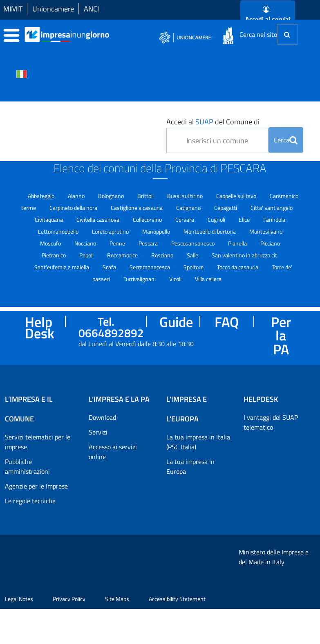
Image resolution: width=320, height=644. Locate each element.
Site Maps (117, 634)
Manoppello (157, 231)
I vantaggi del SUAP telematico (271, 422)
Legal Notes (19, 634)
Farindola (274, 220)
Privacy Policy (69, 634)
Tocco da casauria (238, 267)
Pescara (149, 243)
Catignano (189, 208)
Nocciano (86, 243)
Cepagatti (226, 208)
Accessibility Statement (177, 634)
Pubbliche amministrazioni (27, 466)
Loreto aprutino (111, 231)
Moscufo (51, 243)
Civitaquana (49, 220)
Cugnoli (217, 220)
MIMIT (13, 9)
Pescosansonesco (194, 243)
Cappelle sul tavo (237, 196)
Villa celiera (208, 279)
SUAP (204, 122)
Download (102, 417)
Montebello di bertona (210, 231)
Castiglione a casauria (137, 208)
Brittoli (146, 196)
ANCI (91, 9)
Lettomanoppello (59, 231)
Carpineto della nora (74, 208)
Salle (193, 255)
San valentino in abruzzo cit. (245, 255)
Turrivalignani (140, 279)
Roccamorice (123, 255)
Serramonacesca (150, 267)
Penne (118, 243)
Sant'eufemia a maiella (62, 267)
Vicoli (176, 279)
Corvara (185, 220)
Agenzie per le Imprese (36, 486)
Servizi (98, 432)
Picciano (270, 243)
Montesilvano (266, 231)
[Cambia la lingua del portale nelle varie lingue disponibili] (22, 73)
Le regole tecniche (30, 501)
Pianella (238, 243)
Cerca (286, 140)
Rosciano (163, 255)
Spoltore (194, 267)
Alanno (77, 196)
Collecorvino (148, 220)
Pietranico (54, 255)
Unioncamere (53, 9)
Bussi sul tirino (186, 196)
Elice (245, 220)
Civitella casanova (98, 220)
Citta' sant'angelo (272, 208)
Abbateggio (42, 196)
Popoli (87, 255)
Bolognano (112, 196)
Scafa (110, 267)
